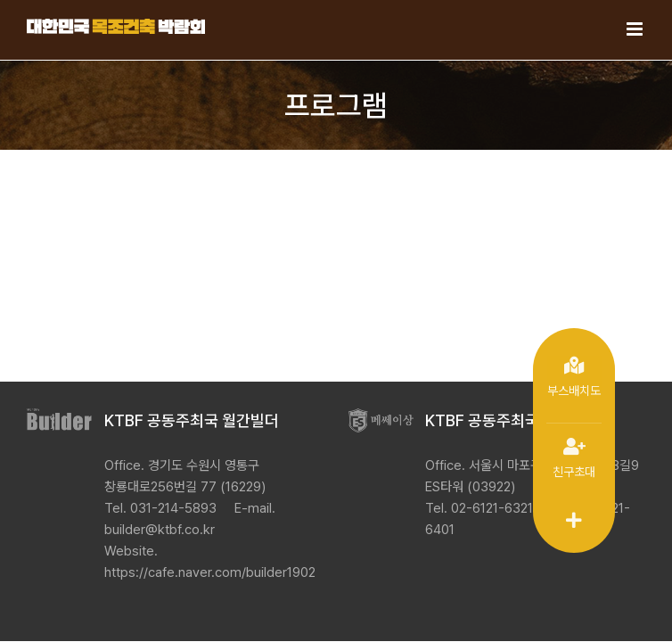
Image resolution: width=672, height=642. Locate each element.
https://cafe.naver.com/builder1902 (210, 572)
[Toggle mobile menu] (636, 29)
